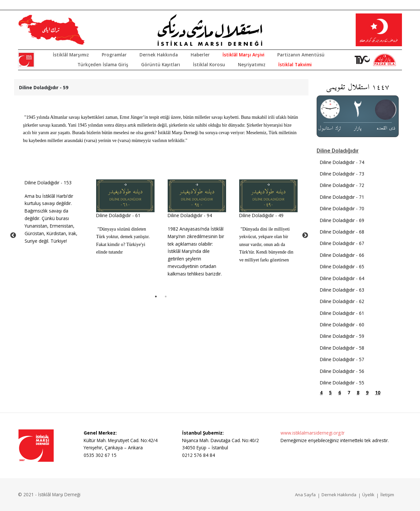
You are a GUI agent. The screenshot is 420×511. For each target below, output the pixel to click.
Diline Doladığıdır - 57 (342, 359)
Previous (13, 235)
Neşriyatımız (252, 64)
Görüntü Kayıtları (161, 64)
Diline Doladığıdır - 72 (342, 185)
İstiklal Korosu (209, 64)
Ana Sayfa (305, 495)
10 (378, 392)
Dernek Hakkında (159, 55)
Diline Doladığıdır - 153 (48, 183)
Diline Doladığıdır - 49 (261, 215)
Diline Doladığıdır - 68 (342, 232)
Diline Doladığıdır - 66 (342, 255)
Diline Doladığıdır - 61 (118, 215)
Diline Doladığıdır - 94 (190, 215)
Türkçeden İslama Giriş (103, 64)
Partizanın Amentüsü (301, 55)
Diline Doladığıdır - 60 (342, 325)
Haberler (200, 55)
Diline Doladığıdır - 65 (342, 266)
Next (305, 235)
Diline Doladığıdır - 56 (342, 371)
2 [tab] (166, 296)
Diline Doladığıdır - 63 (342, 290)
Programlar (114, 55)
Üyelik (368, 495)
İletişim (387, 495)
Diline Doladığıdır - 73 (342, 174)
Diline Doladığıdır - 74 (342, 162)
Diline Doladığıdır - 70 (342, 208)
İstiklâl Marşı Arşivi (243, 55)
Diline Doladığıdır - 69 (342, 220)
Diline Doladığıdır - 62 (342, 301)
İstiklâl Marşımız (71, 55)
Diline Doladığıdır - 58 (342, 348)
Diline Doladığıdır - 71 (342, 197)
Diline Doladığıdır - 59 (342, 336)
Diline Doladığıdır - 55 (342, 383)
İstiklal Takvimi (295, 64)
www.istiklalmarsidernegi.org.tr (313, 433)
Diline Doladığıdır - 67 (342, 243)
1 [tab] (156, 296)
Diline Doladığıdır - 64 (342, 278)
